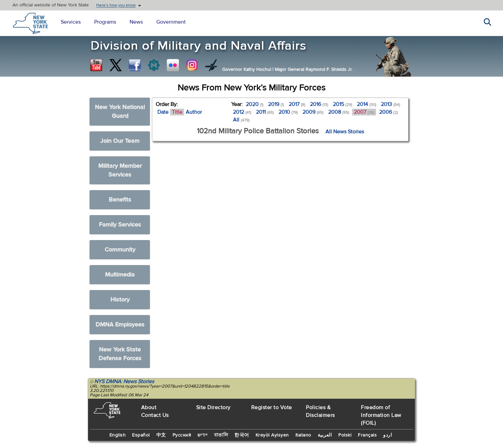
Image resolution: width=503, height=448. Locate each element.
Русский (182, 435)
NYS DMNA (108, 381)
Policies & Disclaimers (320, 411)
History (120, 300)
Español (141, 435)
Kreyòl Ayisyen (272, 435)
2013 (390, 104)
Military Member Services (120, 170)
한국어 (242, 435)
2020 (255, 104)
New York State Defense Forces (120, 354)
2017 (297, 104)
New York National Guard (120, 112)
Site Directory (213, 407)
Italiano (303, 435)
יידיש (203, 435)
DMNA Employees (120, 325)
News (136, 22)
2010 (288, 112)
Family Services (120, 225)
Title (177, 112)
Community (120, 250)
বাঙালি (221, 435)
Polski (345, 435)
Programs (105, 22)
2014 (366, 104)
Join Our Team (120, 141)
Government (171, 22)
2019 (276, 104)
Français (367, 435)
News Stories (139, 381)
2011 (265, 112)
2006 (388, 112)
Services (71, 22)
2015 (342, 104)
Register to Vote (272, 407)
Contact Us (155, 415)
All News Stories (345, 132)
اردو (388, 435)
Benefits (120, 200)
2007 (364, 112)
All (241, 120)
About (149, 407)
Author (194, 112)
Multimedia (120, 275)
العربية (325, 435)
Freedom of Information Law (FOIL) (381, 415)
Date (163, 112)
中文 (161, 435)
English (118, 435)
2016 (319, 104)
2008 (339, 112)
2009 (313, 112)
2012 (242, 112)
